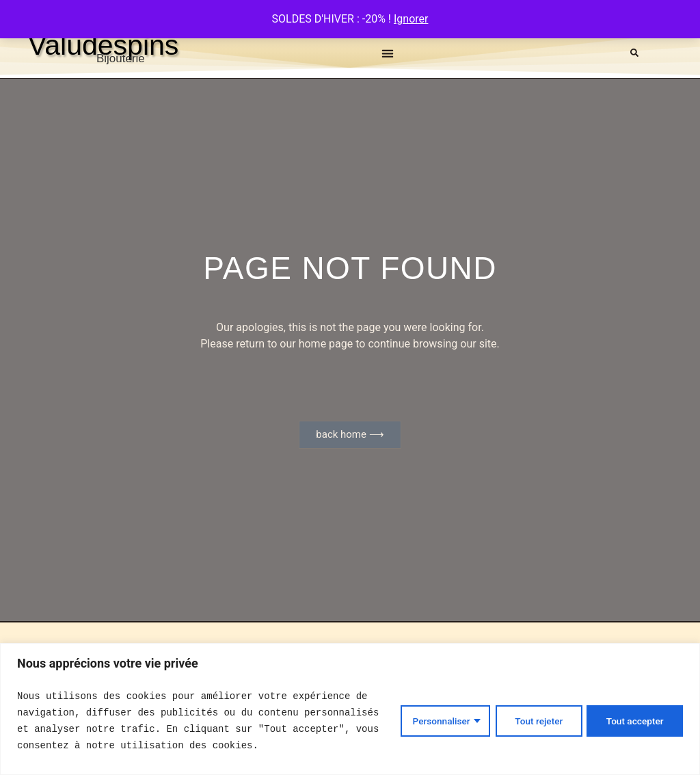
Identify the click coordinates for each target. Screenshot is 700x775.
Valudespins (103, 45)
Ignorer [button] (411, 19)
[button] (388, 53)
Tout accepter (634, 721)
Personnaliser (435, 721)
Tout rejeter (535, 721)
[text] (201, 721)
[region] (350, 709)
